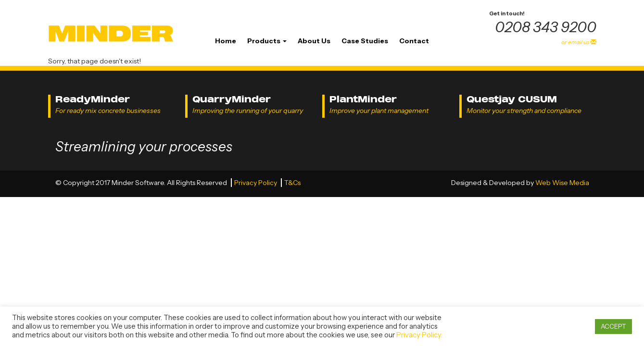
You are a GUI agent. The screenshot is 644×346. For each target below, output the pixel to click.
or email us (579, 42)
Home (226, 41)
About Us (314, 41)
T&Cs (292, 183)
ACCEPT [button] (613, 326)
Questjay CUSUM (512, 99)
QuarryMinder (232, 99)
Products (267, 41)
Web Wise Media (562, 183)
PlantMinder (363, 99)
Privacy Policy (256, 183)
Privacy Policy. (419, 335)
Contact (414, 41)
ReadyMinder (93, 99)
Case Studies (365, 41)
